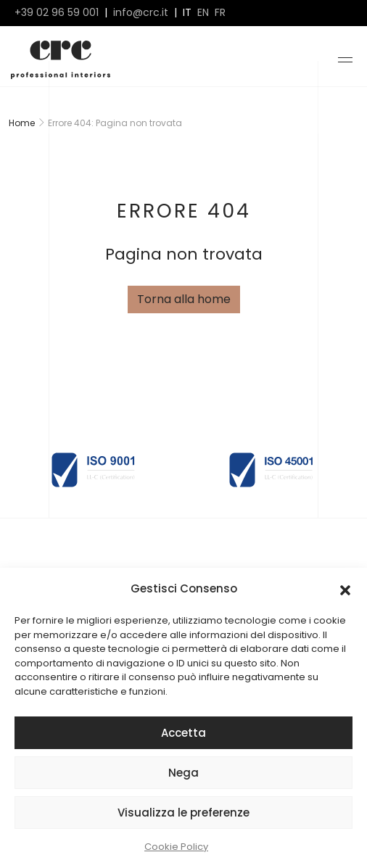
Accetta (183, 733)
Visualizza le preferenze (183, 813)
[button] (345, 589)
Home (22, 123)
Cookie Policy (176, 847)
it (187, 13)
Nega (183, 773)
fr (220, 13)
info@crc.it (141, 13)
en (203, 13)
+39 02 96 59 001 (57, 13)
